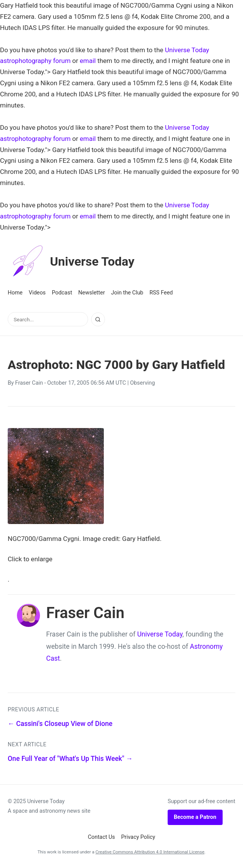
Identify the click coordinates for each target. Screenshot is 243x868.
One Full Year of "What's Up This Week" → (70, 759)
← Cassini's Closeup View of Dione (60, 724)
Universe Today (71, 261)
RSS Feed (161, 293)
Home (15, 293)
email (88, 61)
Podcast (62, 293)
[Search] (98, 319)
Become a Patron (195, 817)
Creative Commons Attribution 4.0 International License (150, 852)
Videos (37, 293)
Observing (142, 383)
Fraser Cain (29, 383)
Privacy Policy (138, 837)
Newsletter (92, 293)
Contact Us (101, 837)
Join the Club (127, 293)
